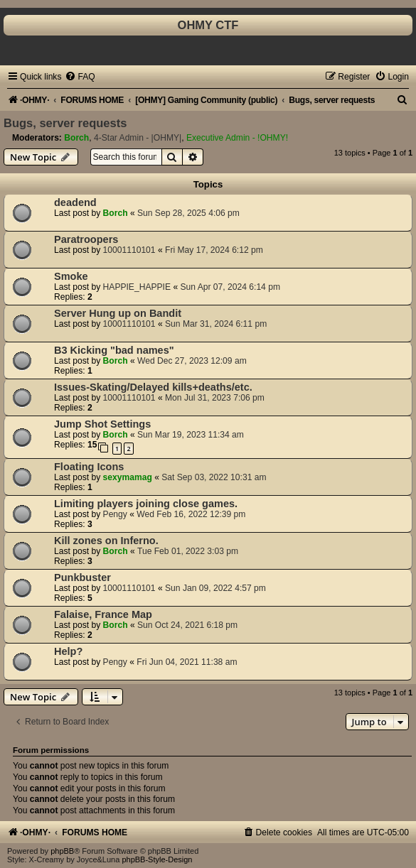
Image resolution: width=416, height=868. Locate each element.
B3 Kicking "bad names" (114, 350)
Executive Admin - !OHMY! (237, 138)
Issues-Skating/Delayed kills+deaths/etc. (153, 387)
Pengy (115, 514)
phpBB (62, 851)
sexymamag (128, 477)
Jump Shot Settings (102, 424)
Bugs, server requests (65, 123)
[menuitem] (80, 77)
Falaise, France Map (103, 614)
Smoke (71, 276)
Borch (76, 138)
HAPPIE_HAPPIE (137, 287)
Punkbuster (82, 577)
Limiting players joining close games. (146, 504)
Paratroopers (86, 239)
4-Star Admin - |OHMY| (138, 138)
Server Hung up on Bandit (118, 313)
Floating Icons (89, 467)
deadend (75, 202)
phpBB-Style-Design (157, 859)
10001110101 (129, 250)
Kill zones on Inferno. (106, 541)
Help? (68, 651)
